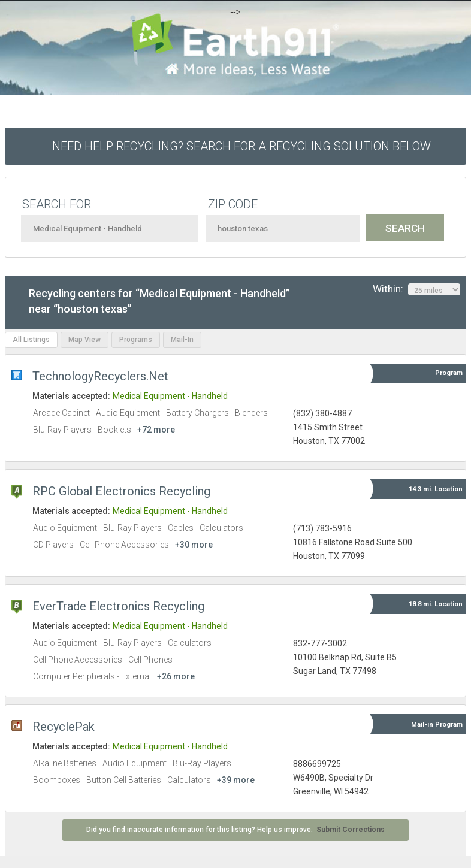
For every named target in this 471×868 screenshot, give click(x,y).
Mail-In (182, 340)
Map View (84, 340)
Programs (136, 340)
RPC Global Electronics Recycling (121, 491)
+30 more (194, 545)
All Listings (31, 340)
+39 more (236, 780)
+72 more (156, 430)
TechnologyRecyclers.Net (100, 376)
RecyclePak (64, 727)
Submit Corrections (351, 830)
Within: (416, 289)
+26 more (176, 676)
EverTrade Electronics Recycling (118, 606)
